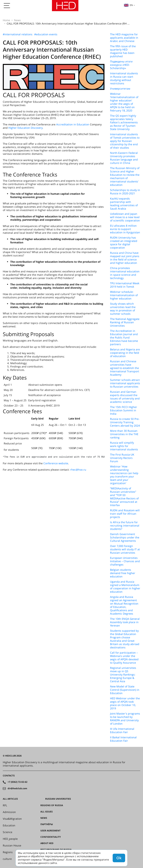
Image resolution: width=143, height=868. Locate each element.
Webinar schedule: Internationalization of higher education (124, 295)
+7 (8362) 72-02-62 (18, 782)
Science (8, 832)
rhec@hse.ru (78, 470)
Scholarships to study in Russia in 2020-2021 (125, 192)
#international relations (18, 34)
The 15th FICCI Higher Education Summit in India (124, 410)
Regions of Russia (52, 805)
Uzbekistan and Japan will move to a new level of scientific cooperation (125, 217)
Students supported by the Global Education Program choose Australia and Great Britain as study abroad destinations (125, 639)
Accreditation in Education (73, 124)
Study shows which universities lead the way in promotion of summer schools (123, 309)
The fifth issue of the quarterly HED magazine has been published (123, 51)
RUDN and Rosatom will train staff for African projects (125, 514)
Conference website (56, 463)
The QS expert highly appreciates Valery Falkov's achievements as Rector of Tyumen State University (124, 122)
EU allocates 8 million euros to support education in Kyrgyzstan (125, 229)
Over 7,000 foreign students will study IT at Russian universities (125, 549)
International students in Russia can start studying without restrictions (124, 78)
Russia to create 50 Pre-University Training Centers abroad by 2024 (125, 422)
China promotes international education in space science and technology (125, 273)
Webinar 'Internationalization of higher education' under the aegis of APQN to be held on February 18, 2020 (124, 102)
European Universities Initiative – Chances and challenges (125, 561)
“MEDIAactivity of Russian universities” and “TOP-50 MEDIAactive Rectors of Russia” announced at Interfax (124, 497)
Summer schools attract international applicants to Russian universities (125, 383)
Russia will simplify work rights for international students (124, 446)
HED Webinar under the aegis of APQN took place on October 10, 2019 (125, 703)
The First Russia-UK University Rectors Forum (122, 458)
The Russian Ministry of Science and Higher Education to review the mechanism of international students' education (125, 176)
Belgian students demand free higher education (123, 573)
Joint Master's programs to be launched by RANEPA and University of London (125, 719)
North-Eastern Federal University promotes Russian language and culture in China (124, 158)
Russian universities (58, 799)
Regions (8, 852)
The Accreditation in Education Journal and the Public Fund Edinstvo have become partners (124, 338)
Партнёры (47, 824)
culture (7, 859)
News (17, 20)
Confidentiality (51, 837)
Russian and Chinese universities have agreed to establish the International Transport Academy (125, 368)
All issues (47, 812)
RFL (5, 805)
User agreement (50, 831)
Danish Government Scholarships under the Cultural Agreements (125, 537)
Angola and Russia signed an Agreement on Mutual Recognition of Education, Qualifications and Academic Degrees (124, 605)
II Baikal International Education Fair (123, 739)
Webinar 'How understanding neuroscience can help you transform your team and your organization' (124, 475)
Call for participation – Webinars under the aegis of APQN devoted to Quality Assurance (124, 658)
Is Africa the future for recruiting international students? (125, 526)
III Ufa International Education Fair (122, 731)
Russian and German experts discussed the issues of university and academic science (125, 397)
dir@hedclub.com (17, 788)
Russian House (12, 846)
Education (9, 825)
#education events (46, 34)
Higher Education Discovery (25, 128)
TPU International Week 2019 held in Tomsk (125, 285)
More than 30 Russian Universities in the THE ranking (124, 434)
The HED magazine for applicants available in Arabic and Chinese (124, 38)
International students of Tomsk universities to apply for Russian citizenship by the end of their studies (125, 141)
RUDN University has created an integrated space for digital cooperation (124, 243)
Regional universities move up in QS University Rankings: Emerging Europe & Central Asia (123, 675)
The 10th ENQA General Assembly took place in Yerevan (125, 622)
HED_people (10, 839)
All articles (10, 799)
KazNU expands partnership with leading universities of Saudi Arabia (124, 204)
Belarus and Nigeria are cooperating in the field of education (125, 353)
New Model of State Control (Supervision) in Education (125, 690)
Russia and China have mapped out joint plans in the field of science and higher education (125, 258)
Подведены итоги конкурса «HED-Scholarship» (121, 65)
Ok (119, 858)
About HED (47, 843)
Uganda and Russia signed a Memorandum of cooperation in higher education (125, 587)
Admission (9, 812)
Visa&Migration (12, 819)
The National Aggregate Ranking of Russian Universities (125, 322)
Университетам (120, 89)
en (128, 5)
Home (6, 20)
